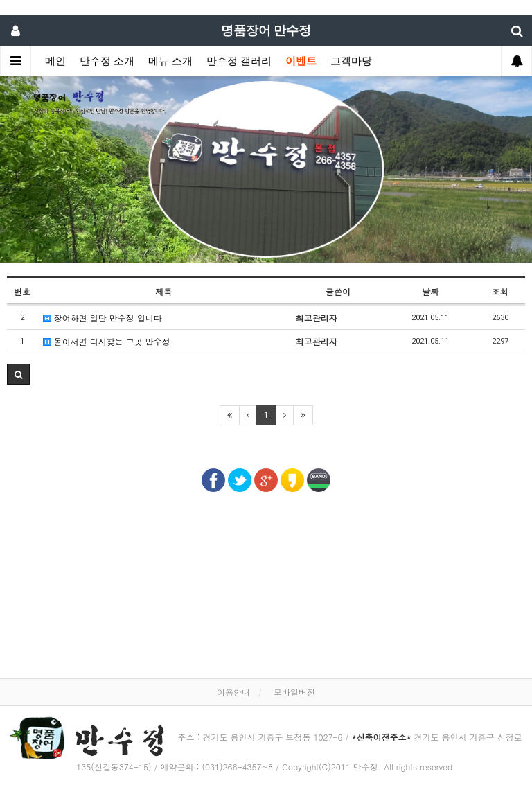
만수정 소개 (107, 61)
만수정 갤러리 (239, 61)
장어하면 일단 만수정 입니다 (103, 318)
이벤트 (301, 61)
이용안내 (233, 692)
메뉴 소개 (170, 61)
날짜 (430, 291)
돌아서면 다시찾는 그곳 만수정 (107, 341)
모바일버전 (294, 692)
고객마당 (351, 61)
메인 (55, 61)
